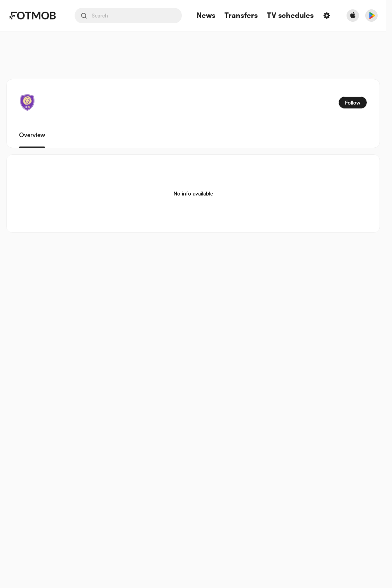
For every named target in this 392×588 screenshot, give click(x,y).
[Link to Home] (32, 16)
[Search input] (128, 16)
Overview (32, 135)
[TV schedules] (290, 16)
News (206, 16)
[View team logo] (27, 103)
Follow (353, 103)
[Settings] (327, 16)
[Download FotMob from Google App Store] (371, 16)
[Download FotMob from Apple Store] (353, 16)
